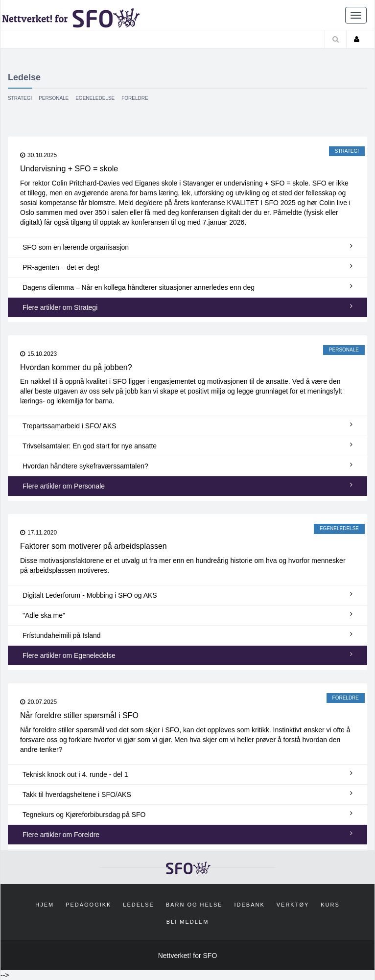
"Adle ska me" (187, 615)
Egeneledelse (95, 98)
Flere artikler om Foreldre (187, 834)
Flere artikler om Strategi (187, 307)
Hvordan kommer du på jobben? (76, 367)
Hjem (45, 905)
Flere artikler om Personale (187, 486)
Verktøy (293, 905)
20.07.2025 (38, 702)
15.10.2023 (38, 354)
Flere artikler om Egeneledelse (187, 655)
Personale (54, 98)
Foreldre (135, 98)
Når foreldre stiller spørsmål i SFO (79, 715)
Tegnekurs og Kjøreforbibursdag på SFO (187, 814)
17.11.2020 (38, 533)
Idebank (250, 905)
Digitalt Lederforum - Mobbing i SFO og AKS (187, 595)
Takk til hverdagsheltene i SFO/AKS (187, 794)
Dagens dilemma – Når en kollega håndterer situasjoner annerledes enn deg (187, 287)
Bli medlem (188, 922)
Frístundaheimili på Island (187, 635)
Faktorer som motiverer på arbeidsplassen (94, 546)
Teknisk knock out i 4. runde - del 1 (187, 774)
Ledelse (139, 905)
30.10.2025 (38, 155)
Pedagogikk (88, 905)
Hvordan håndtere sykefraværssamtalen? (187, 466)
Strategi (20, 98)
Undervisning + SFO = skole (69, 169)
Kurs (330, 905)
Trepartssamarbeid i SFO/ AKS (187, 425)
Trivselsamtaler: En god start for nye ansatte (187, 445)
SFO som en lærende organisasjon (187, 247)
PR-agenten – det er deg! (187, 267)
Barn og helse (194, 905)
